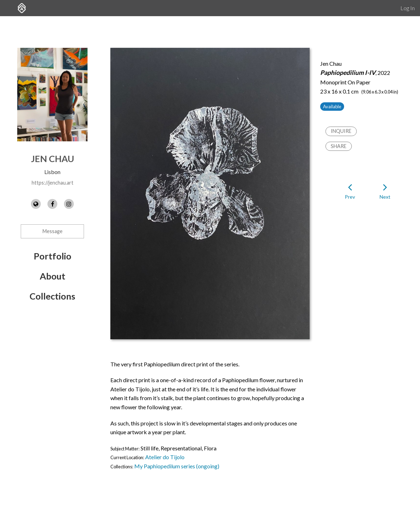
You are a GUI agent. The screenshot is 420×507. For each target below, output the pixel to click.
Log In (408, 8)
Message (53, 231)
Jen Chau (53, 159)
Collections (52, 296)
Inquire (341, 131)
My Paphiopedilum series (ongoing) (177, 466)
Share (339, 146)
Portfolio (53, 256)
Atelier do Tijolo (165, 457)
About (53, 276)
